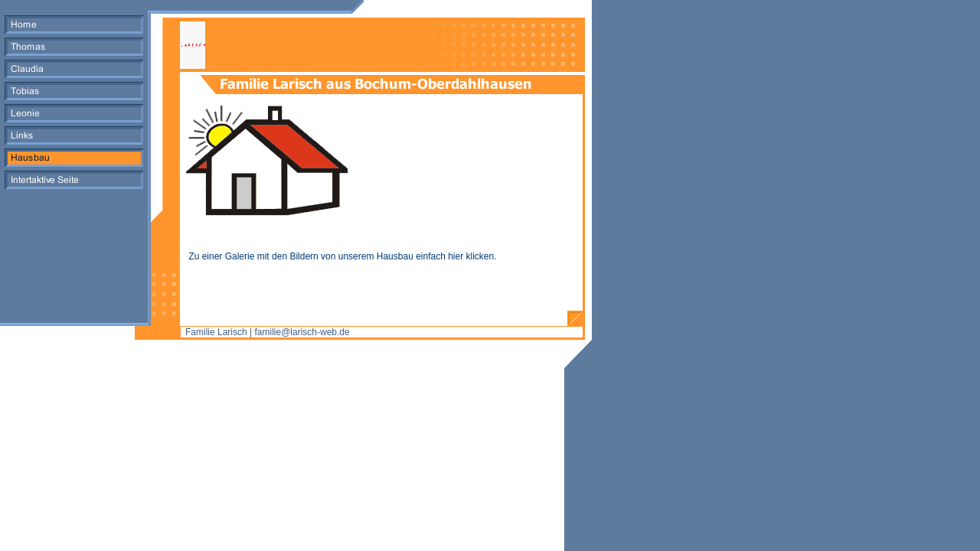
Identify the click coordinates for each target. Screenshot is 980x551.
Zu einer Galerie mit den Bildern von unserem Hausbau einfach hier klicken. (341, 256)
